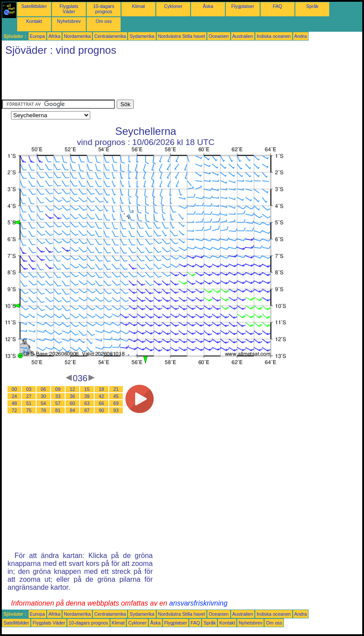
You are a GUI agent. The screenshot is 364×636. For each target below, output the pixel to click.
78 (44, 410)
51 (29, 403)
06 (44, 389)
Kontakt (34, 21)
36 (73, 396)
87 (87, 410)
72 (15, 410)
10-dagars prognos (104, 9)
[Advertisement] (162, 80)
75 (29, 410)
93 (116, 410)
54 (44, 403)
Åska (208, 6)
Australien (243, 36)
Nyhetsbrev (69, 21)
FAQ (278, 6)
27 (29, 396)
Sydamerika (142, 36)
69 (116, 403)
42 (102, 396)
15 (87, 389)
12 (73, 389)
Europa (37, 36)
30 (44, 396)
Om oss (104, 21)
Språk (313, 6)
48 (15, 403)
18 (102, 389)
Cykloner (173, 6)
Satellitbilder (34, 6)
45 (116, 396)
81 (58, 410)
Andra (301, 36)
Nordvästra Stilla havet (182, 36)
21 (116, 389)
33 (58, 396)
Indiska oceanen (274, 36)
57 (58, 403)
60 (73, 403)
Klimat (139, 6)
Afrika (54, 36)
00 (15, 389)
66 (102, 403)
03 (29, 389)
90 (102, 410)
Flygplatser (243, 6)
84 (73, 410)
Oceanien (219, 36)
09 (58, 389)
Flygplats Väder (69, 9)
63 (87, 403)
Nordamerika (77, 36)
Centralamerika (110, 36)
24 (15, 396)
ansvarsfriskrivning (198, 603)
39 (87, 396)
